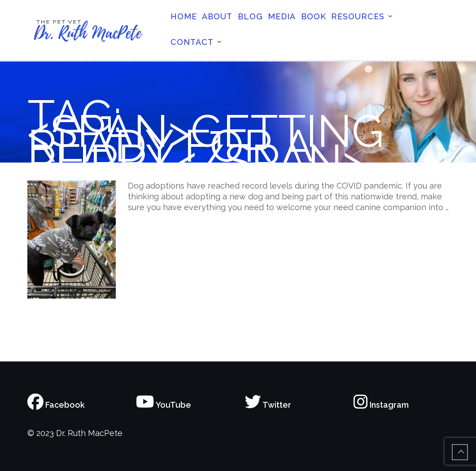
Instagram (381, 405)
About (217, 16)
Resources (358, 16)
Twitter (268, 405)
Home (184, 16)
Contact (192, 42)
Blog (250, 16)
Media (282, 16)
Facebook (56, 405)
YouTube (164, 405)
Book (314, 16)
